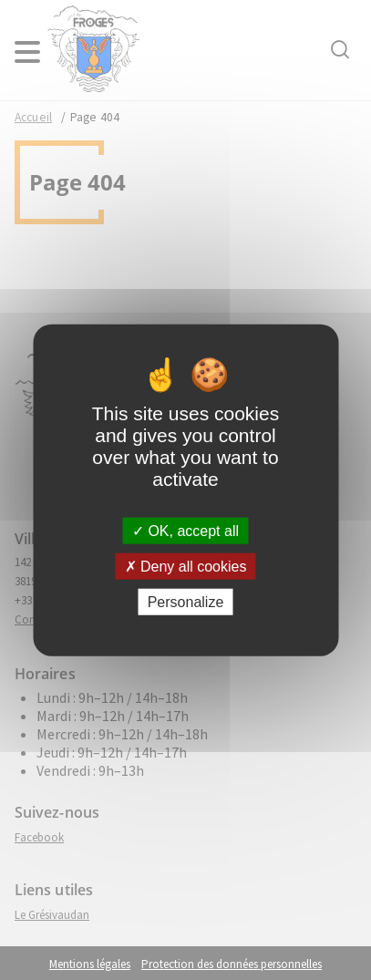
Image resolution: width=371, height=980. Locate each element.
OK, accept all (185, 530)
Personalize (186, 602)
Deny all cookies (186, 566)
